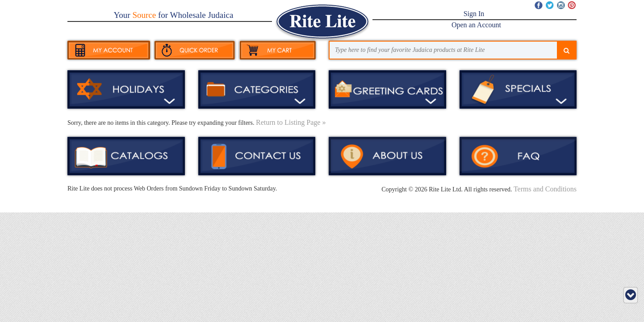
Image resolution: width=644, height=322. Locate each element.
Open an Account (476, 25)
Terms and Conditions (545, 189)
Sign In (474, 14)
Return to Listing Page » (291, 122)
